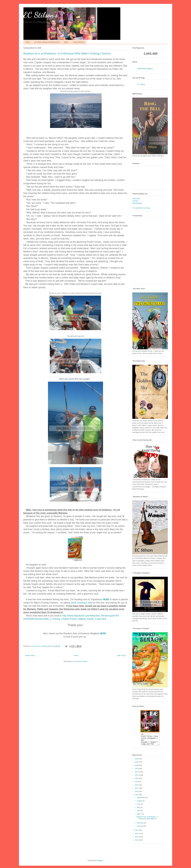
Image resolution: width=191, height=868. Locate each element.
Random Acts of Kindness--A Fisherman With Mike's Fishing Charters (67, 53)
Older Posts (121, 655)
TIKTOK (135, 201)
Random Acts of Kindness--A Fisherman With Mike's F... (147, 820)
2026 (137, 761)
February (140, 825)
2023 (137, 771)
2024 (137, 768)
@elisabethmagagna (145, 69)
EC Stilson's (41, 15)
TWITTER (136, 199)
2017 (137, 790)
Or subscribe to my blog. (141, 208)
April (139, 813)
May (139, 810)
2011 (137, 842)
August (140, 803)
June (139, 806)
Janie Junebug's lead (81, 603)
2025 (137, 764)
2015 (137, 797)
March (139, 816)
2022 (137, 774)
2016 (137, 794)
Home (28, 42)
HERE (106, 599)
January (140, 828)
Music (66, 42)
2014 (137, 832)
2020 (137, 781)
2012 (137, 839)
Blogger (100, 863)
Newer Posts (30, 655)
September (141, 800)
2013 (137, 836)
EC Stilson (141, 84)
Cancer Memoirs (79, 42)
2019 (137, 784)
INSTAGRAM (137, 203)
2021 (137, 777)
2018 (137, 787)
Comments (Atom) (81, 661)
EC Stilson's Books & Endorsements (47, 42)
